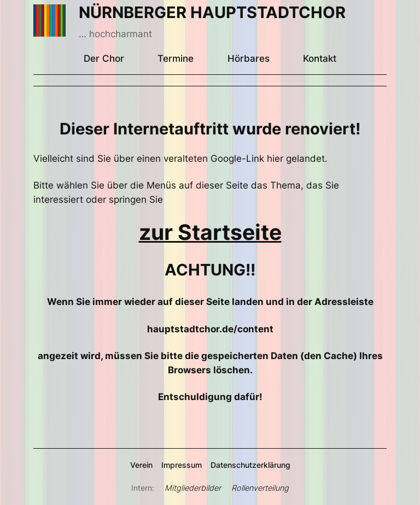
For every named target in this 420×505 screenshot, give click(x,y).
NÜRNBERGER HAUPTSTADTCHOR (212, 12)
